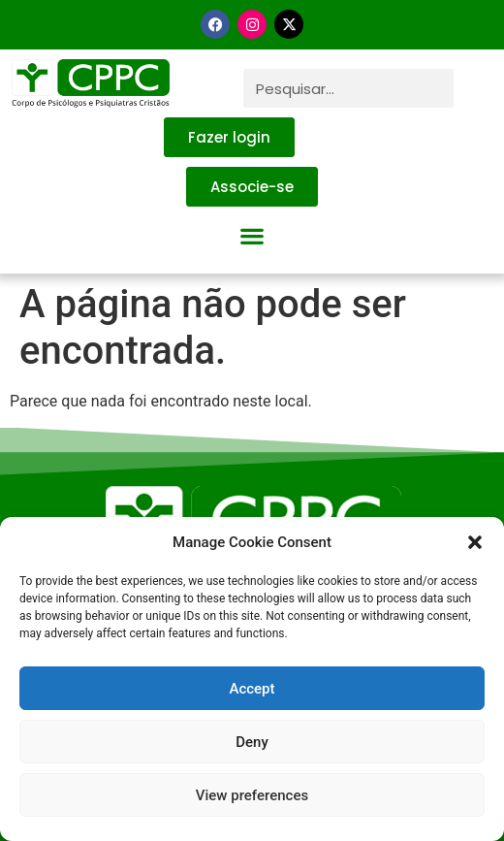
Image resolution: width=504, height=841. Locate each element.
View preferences (252, 795)
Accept (252, 689)
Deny (252, 742)
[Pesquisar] (473, 88)
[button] (475, 542)
